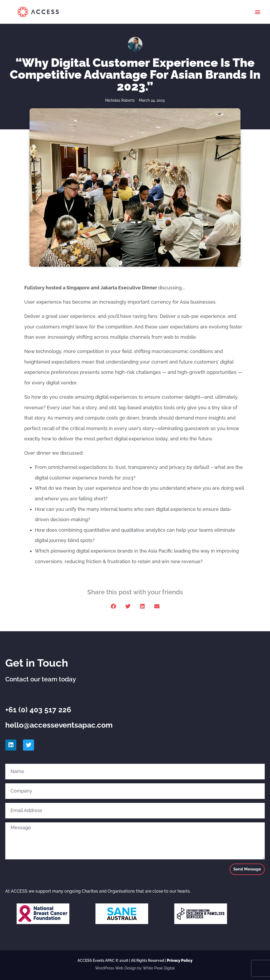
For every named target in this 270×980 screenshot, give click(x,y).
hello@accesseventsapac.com (59, 725)
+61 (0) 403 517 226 (38, 710)
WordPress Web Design (116, 968)
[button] (258, 12)
